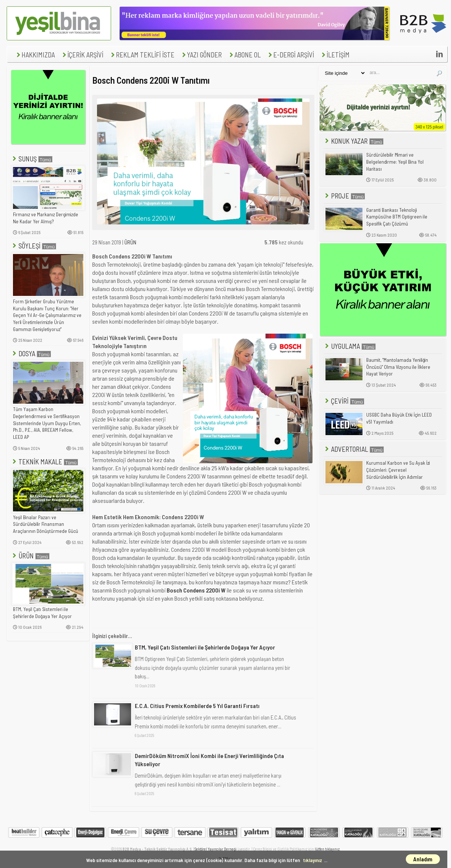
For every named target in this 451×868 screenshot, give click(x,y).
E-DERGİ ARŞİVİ (290, 55)
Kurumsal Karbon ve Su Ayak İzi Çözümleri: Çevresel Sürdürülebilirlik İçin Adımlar (398, 470)
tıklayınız (313, 860)
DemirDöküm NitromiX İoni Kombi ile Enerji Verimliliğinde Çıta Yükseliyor (209, 760)
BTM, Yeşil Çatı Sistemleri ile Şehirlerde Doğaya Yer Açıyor (42, 613)
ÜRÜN (30, 556)
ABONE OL (244, 55)
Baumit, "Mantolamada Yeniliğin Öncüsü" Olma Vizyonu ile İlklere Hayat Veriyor (398, 367)
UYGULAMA (350, 346)
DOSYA (31, 353)
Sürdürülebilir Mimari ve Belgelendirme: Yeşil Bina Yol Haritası (395, 162)
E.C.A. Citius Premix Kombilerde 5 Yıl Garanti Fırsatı (197, 706)
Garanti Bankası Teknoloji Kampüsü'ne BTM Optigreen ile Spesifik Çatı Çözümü (397, 217)
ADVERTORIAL (354, 449)
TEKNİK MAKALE (45, 462)
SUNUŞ (32, 159)
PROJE (344, 196)
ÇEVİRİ (344, 401)
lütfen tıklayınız (327, 849)
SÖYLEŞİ (34, 246)
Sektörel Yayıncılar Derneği (216, 849)
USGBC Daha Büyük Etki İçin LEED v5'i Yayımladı (399, 418)
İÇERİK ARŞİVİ (82, 55)
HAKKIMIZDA (35, 55)
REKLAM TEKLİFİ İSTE (142, 55)
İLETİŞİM (335, 55)
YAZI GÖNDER (201, 55)
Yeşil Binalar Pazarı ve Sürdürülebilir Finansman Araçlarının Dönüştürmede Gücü (46, 524)
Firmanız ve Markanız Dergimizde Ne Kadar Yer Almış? (46, 218)
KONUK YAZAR (354, 141)
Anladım (423, 859)
